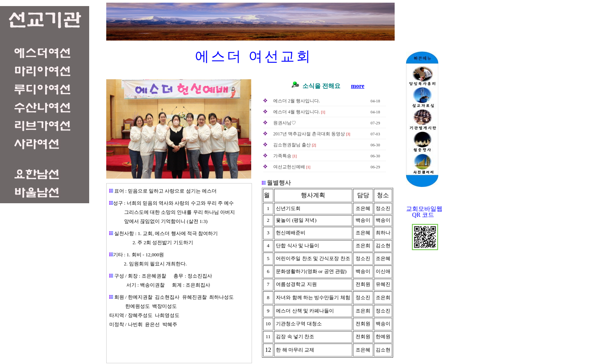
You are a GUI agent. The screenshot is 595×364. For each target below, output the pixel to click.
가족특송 (282, 156)
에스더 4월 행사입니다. (297, 112)
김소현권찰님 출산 (292, 145)
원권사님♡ (285, 123)
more (358, 86)
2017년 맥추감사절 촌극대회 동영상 (309, 134)
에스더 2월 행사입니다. (297, 101)
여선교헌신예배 (289, 167)
